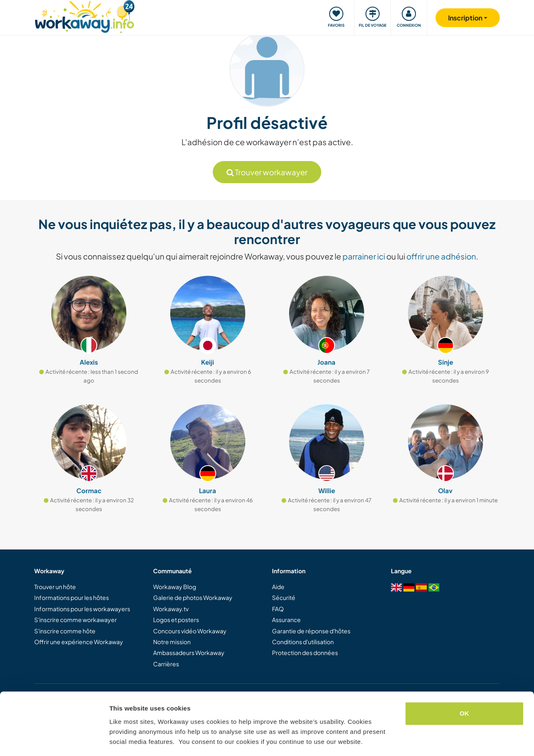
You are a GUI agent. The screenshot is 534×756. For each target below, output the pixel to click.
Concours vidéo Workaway (190, 631)
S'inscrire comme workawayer (76, 620)
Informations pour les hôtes (72, 597)
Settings (122, 740)
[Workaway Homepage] (84, 16)
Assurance (286, 620)
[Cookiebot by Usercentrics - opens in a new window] (54, 740)
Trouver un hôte (55, 587)
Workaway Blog (175, 587)
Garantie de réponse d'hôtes (311, 631)
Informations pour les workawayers (82, 609)
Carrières (166, 664)
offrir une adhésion (441, 256)
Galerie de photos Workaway (193, 597)
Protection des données (305, 653)
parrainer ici (364, 256)
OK (465, 688)
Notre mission (172, 642)
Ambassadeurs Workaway (189, 653)
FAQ (278, 609)
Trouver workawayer (267, 172)
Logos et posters (176, 620)
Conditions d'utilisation (303, 642)
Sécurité (284, 597)
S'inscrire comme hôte (65, 631)
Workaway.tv (171, 609)
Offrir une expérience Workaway (79, 642)
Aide (278, 587)
